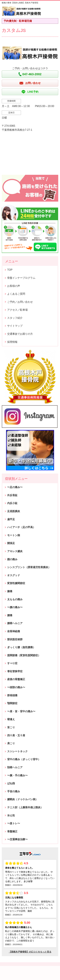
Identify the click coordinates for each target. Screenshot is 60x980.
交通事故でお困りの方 (20, 334)
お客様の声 (14, 286)
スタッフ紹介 (15, 318)
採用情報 (12, 342)
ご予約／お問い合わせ (20, 302)
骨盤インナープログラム (21, 278)
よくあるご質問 (16, 294)
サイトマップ (15, 326)
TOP (10, 270)
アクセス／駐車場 (17, 310)
